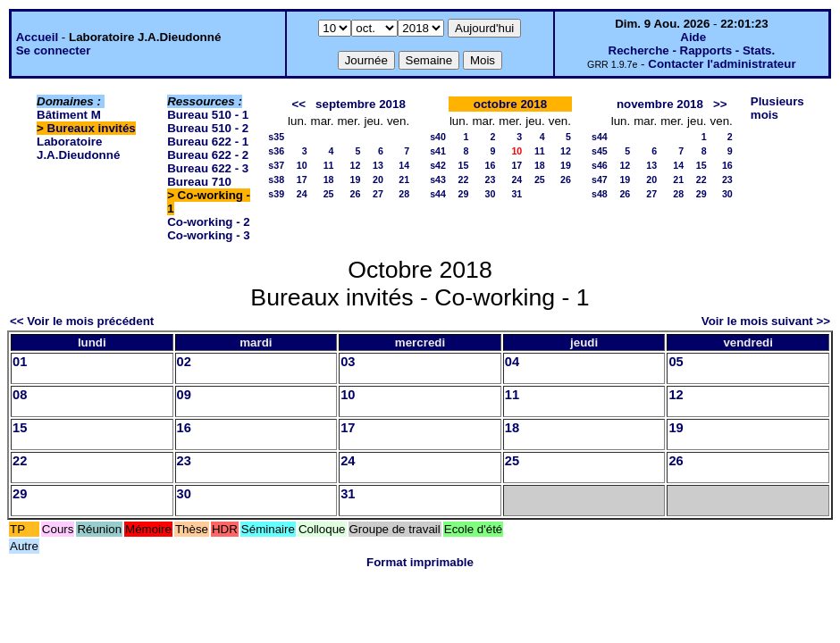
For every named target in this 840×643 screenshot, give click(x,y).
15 (464, 165)
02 (184, 362)
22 (464, 180)
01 (20, 362)
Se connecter (54, 50)
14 (404, 165)
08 (20, 395)
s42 (438, 165)
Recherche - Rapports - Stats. (692, 50)
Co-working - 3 (209, 235)
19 (356, 180)
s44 (438, 194)
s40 (438, 137)
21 (404, 180)
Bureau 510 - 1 (208, 115)
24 (302, 194)
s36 (276, 151)
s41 (438, 151)
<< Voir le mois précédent (82, 321)
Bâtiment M (69, 115)
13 (378, 165)
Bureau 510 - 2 (208, 128)
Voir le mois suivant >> (766, 321)
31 (517, 194)
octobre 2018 (510, 104)
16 (490, 165)
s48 (600, 194)
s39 (276, 194)
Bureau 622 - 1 (208, 142)
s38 (276, 180)
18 (329, 180)
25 (329, 194)
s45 (600, 151)
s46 (600, 165)
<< (298, 104)
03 (348, 362)
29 (464, 194)
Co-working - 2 (209, 222)
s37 (276, 165)
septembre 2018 (361, 104)
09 (184, 395)
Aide (693, 37)
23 (490, 180)
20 (378, 180)
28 (404, 194)
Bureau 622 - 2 (208, 155)
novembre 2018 (660, 104)
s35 (276, 137)
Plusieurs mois (777, 108)
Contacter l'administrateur (722, 64)
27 (378, 194)
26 (356, 194)
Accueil (37, 37)
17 (302, 180)
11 (329, 165)
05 (676, 362)
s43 (438, 180)
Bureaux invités (92, 128)
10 (302, 165)
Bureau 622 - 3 (208, 168)
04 (512, 362)
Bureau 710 (199, 182)
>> (720, 104)
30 (490, 194)
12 (356, 165)
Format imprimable (420, 562)
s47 (600, 180)
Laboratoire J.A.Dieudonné (78, 148)
